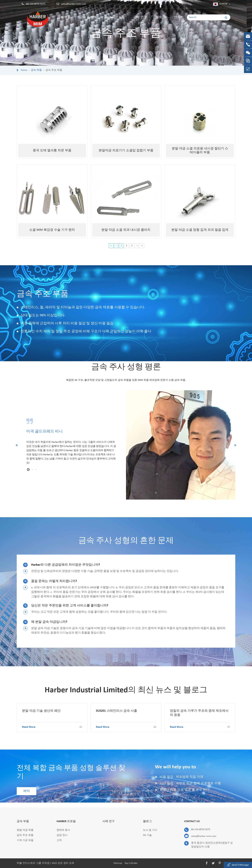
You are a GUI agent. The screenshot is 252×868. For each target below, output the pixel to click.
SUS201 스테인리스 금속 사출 (117, 711)
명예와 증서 (63, 830)
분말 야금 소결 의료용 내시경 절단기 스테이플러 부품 (200, 151)
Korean (223, 4)
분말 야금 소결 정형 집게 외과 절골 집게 (200, 230)
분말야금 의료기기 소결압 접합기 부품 (126, 151)
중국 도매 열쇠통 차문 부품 (52, 151)
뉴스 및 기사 (150, 830)
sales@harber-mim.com (74, 4)
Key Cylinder (131, 863)
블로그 (161, 20)
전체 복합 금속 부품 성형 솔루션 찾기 (71, 772)
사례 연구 (140, 20)
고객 (59, 840)
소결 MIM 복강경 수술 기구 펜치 (52, 230)
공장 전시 (62, 835)
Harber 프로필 (115, 20)
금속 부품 (64, 20)
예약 (27, 791)
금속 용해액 (88, 20)
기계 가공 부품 (25, 840)
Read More (52, 727)
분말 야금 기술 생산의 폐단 (41, 711)
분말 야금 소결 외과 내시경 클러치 (126, 230)
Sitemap (118, 863)
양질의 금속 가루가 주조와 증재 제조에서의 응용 (199, 713)
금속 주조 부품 (54, 70)
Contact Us (192, 821)
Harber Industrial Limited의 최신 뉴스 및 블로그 (126, 690)
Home (24, 70)
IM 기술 (147, 835)
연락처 (179, 20)
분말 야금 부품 (25, 830)
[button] (28, 470)
